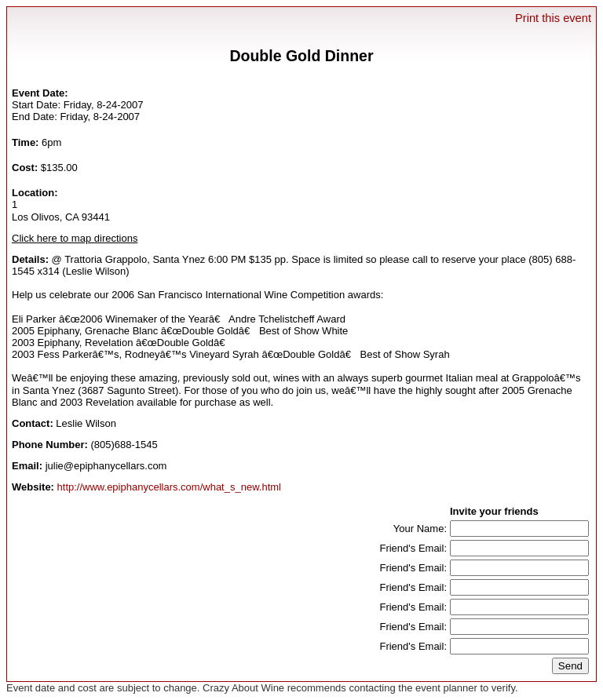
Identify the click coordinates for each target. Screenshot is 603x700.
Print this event (553, 18)
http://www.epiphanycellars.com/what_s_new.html (169, 487)
